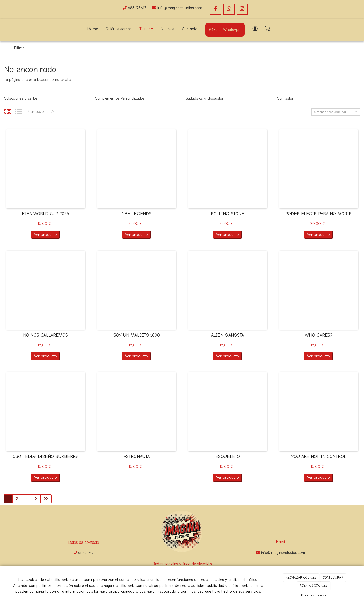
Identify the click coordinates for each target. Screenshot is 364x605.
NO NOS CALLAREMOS (45, 335)
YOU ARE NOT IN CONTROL (319, 457)
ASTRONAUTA (137, 457)
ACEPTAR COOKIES (314, 585)
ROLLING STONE (227, 214)
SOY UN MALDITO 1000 (137, 335)
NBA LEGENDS (136, 214)
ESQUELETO (228, 457)
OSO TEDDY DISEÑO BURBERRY (45, 457)
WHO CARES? (319, 335)
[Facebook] (216, 9)
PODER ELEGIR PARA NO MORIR (318, 214)
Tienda (146, 29)
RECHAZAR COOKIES (301, 578)
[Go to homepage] (37, 29)
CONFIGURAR (333, 578)
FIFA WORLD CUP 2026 (45, 214)
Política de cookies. (314, 595)
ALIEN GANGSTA (227, 335)
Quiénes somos (119, 29)
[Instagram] (242, 9)
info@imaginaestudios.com (180, 8)
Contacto (190, 29)
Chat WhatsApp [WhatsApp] (225, 30)
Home (93, 29)
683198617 (138, 8)
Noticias (167, 29)
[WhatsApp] (229, 9)
